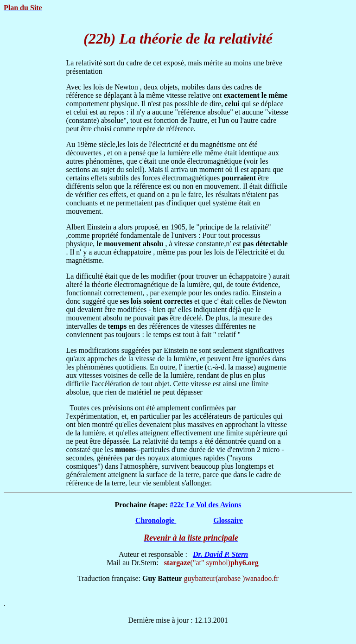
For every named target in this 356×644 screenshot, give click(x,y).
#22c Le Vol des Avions (205, 505)
